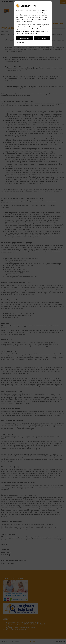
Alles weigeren (42, 38)
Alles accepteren (24, 38)
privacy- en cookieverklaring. (28, 33)
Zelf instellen (20, 43)
